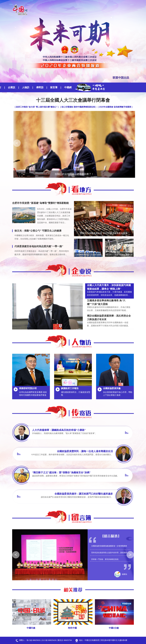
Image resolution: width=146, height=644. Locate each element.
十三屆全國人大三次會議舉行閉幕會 (73, 100)
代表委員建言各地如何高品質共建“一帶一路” (39, 246)
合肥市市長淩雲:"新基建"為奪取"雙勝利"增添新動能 (40, 203)
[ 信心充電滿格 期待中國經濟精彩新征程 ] (78, 107)
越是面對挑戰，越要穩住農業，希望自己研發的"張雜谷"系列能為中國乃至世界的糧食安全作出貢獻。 (76, 476)
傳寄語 (24, 87)
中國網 (53, 87)
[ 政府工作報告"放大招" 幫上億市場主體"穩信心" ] (37, 107)
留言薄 (38, 87)
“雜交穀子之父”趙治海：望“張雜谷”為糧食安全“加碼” (61, 472)
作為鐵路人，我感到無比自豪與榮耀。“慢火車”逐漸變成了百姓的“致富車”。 (65, 433)
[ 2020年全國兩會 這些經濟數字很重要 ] (115, 107)
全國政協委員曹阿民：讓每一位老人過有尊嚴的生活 (85, 451)
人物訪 (10, 87)
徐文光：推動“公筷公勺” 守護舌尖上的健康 (38, 231)
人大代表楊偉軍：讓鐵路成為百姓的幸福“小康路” (59, 430)
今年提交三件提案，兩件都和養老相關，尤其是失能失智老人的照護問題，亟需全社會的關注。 (72, 455)
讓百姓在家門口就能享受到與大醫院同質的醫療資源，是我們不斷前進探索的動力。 (77, 497)
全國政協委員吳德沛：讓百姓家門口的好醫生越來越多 (84, 494)
